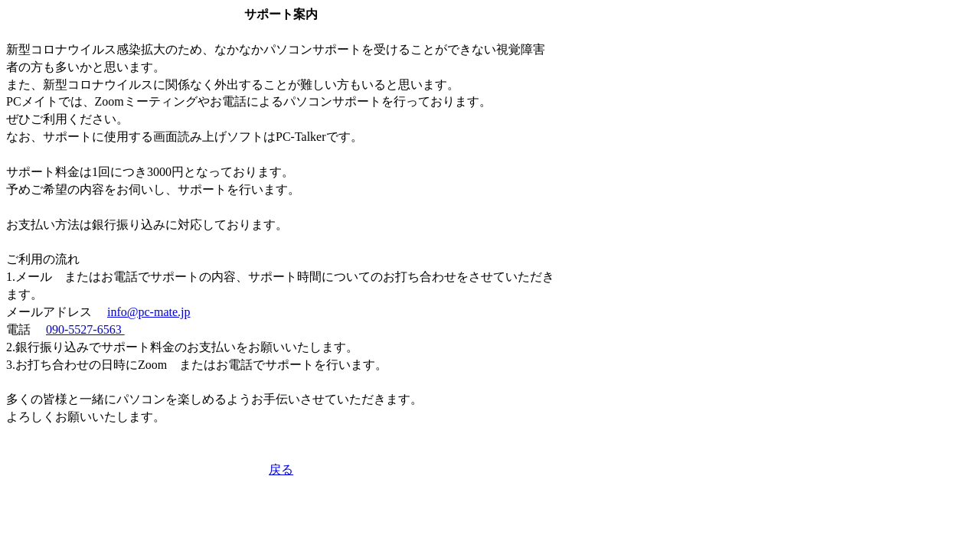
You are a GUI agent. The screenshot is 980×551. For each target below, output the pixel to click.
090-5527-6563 (85, 329)
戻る (281, 469)
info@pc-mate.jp (149, 312)
